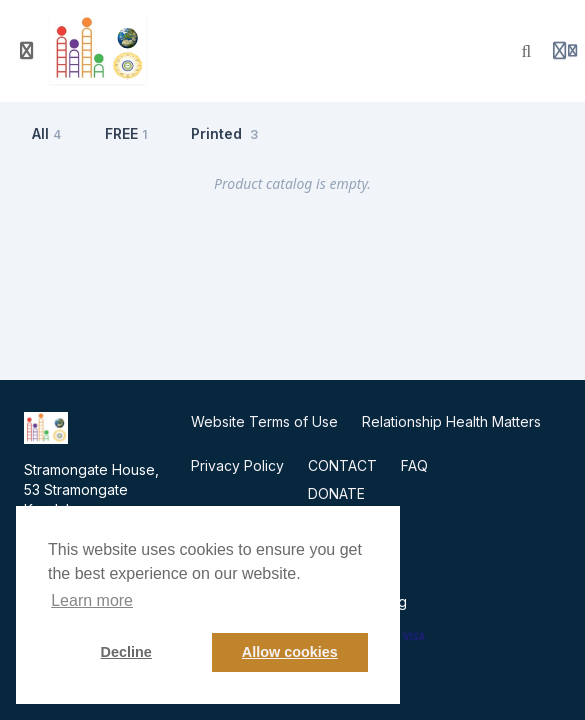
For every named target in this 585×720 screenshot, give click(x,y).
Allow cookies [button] (290, 652)
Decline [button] (126, 652)
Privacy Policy (237, 465)
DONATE (336, 493)
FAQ (414, 465)
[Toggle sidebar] (27, 51)
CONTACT (342, 465)
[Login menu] (565, 51)
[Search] (527, 51)
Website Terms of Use (264, 421)
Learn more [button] (92, 600)
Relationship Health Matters (451, 421)
